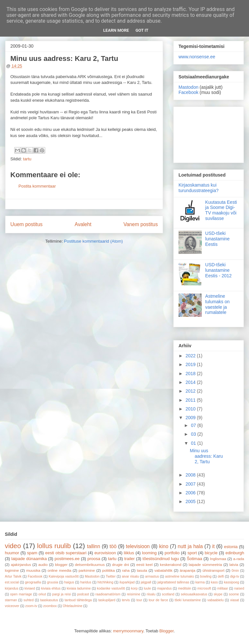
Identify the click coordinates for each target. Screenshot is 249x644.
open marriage (21, 594)
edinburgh (235, 553)
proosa (94, 559)
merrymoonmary (128, 631)
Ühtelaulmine (73, 606)
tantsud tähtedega (78, 600)
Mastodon (188, 87)
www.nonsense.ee (197, 57)
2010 (191, 409)
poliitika (108, 570)
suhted (29, 600)
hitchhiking (105, 582)
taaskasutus (49, 600)
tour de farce (158, 600)
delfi (221, 576)
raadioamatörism (108, 594)
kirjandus (12, 588)
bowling (206, 576)
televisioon (138, 546)
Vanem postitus (141, 224)
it (213, 546)
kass (214, 582)
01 (194, 443)
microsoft (204, 588)
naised (239, 588)
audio (43, 564)
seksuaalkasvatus (194, 594)
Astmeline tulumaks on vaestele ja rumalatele (217, 304)
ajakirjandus (21, 564)
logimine (12, 570)
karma (200, 582)
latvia (234, 564)
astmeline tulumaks (180, 576)
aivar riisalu (130, 576)
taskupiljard (107, 600)
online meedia (60, 570)
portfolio (172, 553)
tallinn (94, 546)
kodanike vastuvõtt (111, 588)
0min (235, 571)
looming (149, 553)
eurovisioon (105, 553)
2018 (191, 374)
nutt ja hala (190, 546)
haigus (69, 582)
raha (126, 570)
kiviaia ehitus (51, 588)
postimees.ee (67, 559)
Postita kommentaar (37, 186)
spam (32, 553)
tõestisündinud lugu (161, 559)
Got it (142, 30)
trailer (130, 559)
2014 (191, 382)
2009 (191, 418)
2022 (191, 356)
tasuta (142, 570)
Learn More (116, 30)
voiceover (12, 606)
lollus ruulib (54, 546)
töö (113, 546)
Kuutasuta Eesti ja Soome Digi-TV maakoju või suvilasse (221, 210)
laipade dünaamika (29, 559)
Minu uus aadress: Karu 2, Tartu (206, 456)
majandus (164, 588)
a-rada (239, 559)
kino (164, 546)
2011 (191, 400)
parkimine (87, 570)
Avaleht (83, 224)
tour (139, 600)
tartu (27, 159)
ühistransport (213, 570)
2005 (191, 501)
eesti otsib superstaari (66, 553)
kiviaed (30, 588)
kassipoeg (231, 582)
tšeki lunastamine (188, 600)
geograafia (33, 582)
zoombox (50, 606)
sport (192, 553)
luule (147, 588)
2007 (191, 484)
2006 (191, 493)
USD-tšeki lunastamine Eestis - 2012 (219, 270)
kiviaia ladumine (79, 588)
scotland (168, 594)
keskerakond (171, 564)
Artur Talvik (13, 576)
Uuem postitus (27, 224)
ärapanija (188, 570)
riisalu (151, 594)
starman (11, 600)
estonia (231, 547)
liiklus (129, 553)
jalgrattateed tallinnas (173, 582)
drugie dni (121, 564)
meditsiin (184, 588)
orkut (42, 594)
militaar (223, 588)
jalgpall (146, 582)
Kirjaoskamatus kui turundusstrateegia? (199, 188)
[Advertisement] (209, 133)
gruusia (52, 582)
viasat (235, 600)
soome (234, 594)
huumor (12, 553)
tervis (126, 600)
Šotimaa (194, 559)
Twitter (111, 576)
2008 (191, 475)
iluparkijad (127, 582)
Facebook (188, 92)
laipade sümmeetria (206, 564)
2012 (191, 391)
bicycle (211, 553)
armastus (152, 576)
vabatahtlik (164, 570)
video (13, 546)
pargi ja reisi (62, 594)
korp (134, 588)
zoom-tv (31, 606)
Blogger (167, 631)
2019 (191, 364)
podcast (83, 594)
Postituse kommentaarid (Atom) (93, 241)
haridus (86, 582)
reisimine (134, 594)
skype (218, 594)
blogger (61, 564)
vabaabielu (215, 600)
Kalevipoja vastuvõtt (64, 576)
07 (194, 425)
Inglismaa (218, 559)
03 (194, 434)
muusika (33, 570)
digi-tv (234, 576)
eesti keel (145, 564)
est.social (12, 582)
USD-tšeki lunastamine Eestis (218, 239)
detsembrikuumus (90, 564)
